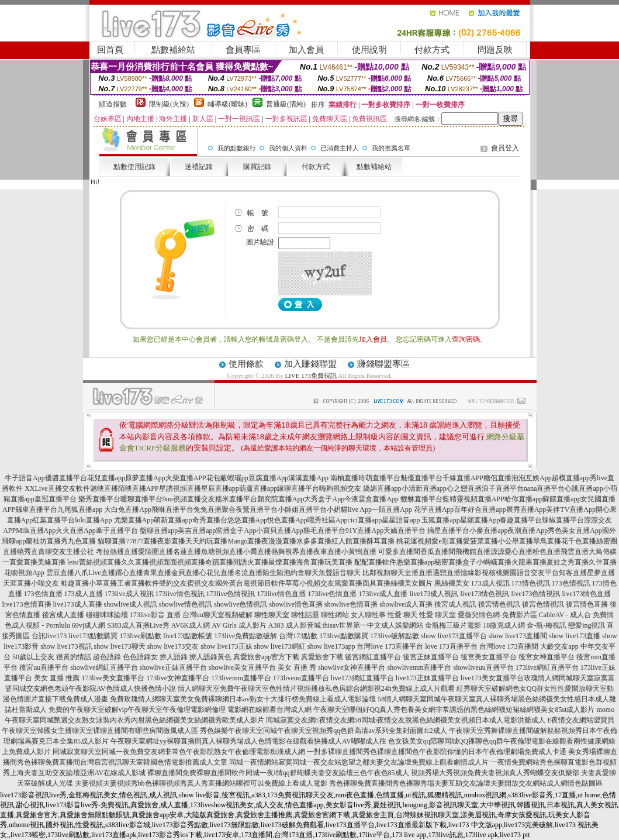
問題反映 (495, 50)
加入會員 (306, 50)
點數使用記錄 (134, 167)
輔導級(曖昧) (227, 104)
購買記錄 (257, 167)
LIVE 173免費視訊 (310, 376)
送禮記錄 (199, 167)
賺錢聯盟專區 (383, 364)
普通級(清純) (286, 104)
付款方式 (432, 50)
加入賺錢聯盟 (310, 364)
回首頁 (110, 50)
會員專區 (243, 50)
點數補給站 (173, 50)
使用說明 (369, 50)
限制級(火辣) (169, 104)
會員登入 (505, 148)
